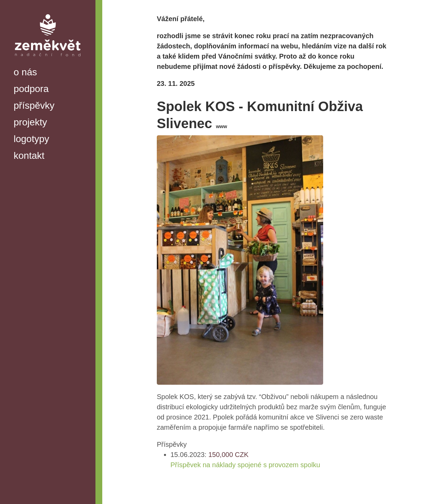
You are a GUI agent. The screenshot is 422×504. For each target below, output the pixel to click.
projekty (30, 122)
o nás (25, 72)
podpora (31, 89)
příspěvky (34, 105)
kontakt (29, 156)
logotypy (31, 139)
